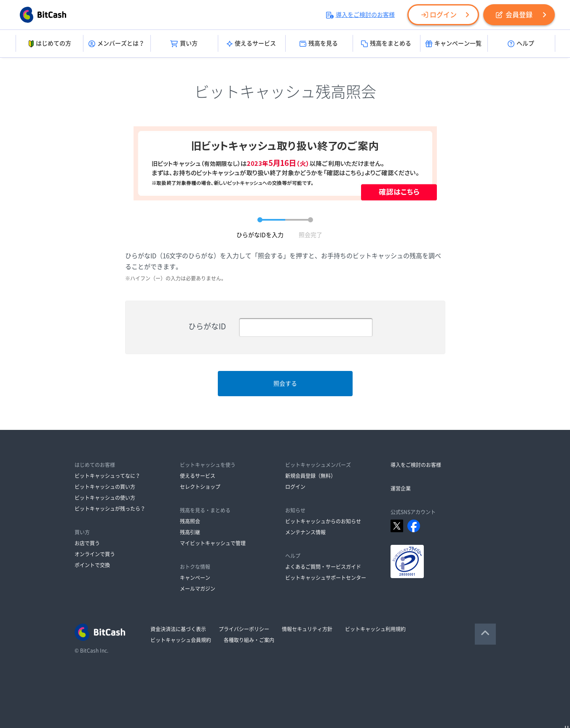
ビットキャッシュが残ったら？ (110, 509)
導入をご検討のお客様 (360, 15)
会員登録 (514, 15)
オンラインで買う (95, 554)
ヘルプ (521, 44)
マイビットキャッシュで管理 (213, 543)
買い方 (184, 44)
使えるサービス (251, 44)
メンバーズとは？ (116, 44)
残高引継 (190, 532)
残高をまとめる (386, 44)
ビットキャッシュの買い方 (105, 487)
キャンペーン (195, 578)
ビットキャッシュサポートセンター (326, 578)
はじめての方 (49, 44)
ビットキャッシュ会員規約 (181, 640)
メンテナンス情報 (305, 532)
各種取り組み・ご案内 (249, 640)
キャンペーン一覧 (454, 44)
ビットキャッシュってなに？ (107, 476)
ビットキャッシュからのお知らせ (323, 521)
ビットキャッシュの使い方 (105, 498)
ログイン (439, 15)
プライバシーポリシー (244, 629)
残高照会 (190, 521)
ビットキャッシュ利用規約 (375, 629)
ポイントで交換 (92, 565)
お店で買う (87, 543)
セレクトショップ (200, 487)
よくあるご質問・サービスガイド (323, 567)
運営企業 (401, 488)
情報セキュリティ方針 (307, 629)
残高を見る (319, 44)
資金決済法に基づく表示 (178, 629)
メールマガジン (198, 589)
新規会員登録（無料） (310, 476)
